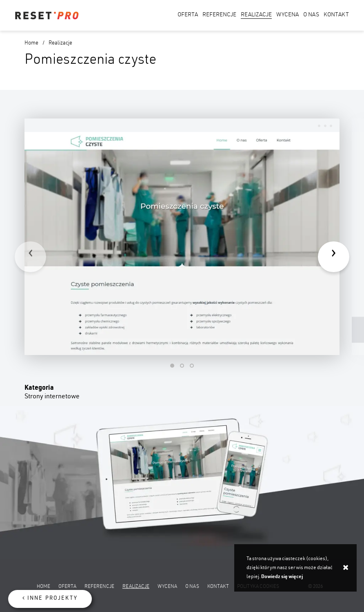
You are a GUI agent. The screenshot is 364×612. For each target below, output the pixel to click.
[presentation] (30, 257)
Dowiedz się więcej (282, 577)
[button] (172, 366)
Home (31, 44)
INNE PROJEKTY (50, 598)
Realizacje (60, 44)
